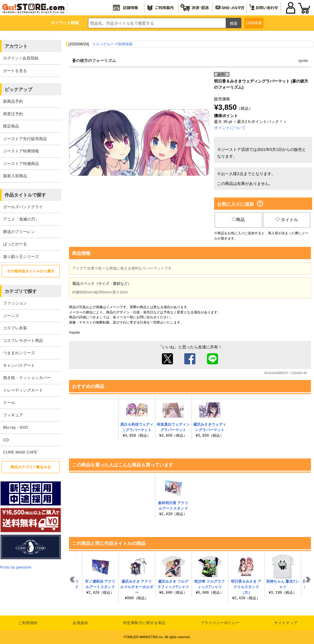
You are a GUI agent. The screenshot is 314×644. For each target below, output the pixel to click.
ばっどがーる (15, 244)
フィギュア (13, 415)
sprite (303, 61)
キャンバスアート (19, 365)
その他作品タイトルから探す (31, 271)
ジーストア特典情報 (21, 151)
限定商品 (11, 126)
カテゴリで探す (21, 291)
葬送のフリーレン (19, 232)
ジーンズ (11, 316)
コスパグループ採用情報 (112, 44)
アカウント (16, 46)
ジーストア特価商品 (21, 164)
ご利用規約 (28, 623)
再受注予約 (13, 114)
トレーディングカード (23, 390)
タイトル (287, 220)
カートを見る (15, 71)
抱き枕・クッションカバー (27, 378)
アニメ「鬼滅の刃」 (21, 219)
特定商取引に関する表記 (145, 623)
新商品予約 (13, 101)
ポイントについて (230, 128)
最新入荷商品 (15, 176)
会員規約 (80, 623)
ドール (9, 402)
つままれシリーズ (19, 353)
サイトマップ (286, 623)
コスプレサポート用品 (23, 341)
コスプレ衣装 (15, 328)
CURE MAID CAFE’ (21, 452)
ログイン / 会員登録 (21, 58)
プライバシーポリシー (220, 623)
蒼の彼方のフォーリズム (94, 61)
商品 (238, 220)
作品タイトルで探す (25, 195)
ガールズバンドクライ (23, 207)
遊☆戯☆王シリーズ (21, 257)
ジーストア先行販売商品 (25, 139)
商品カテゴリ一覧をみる (31, 467)
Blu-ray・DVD (16, 427)
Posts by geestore (16, 567)
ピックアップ (18, 89)
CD (6, 440)
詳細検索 (254, 23)
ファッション (15, 303)
